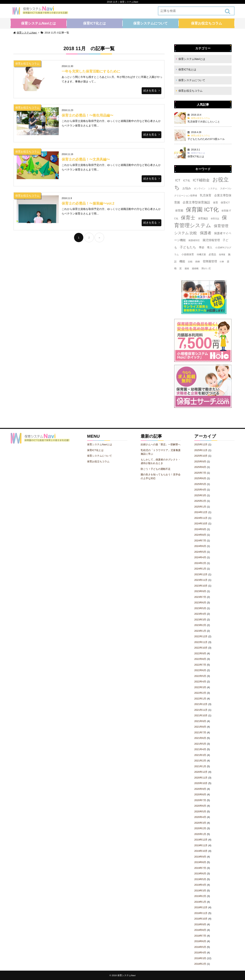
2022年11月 (201, 642)
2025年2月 (200, 501)
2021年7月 (200, 732)
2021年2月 (200, 761)
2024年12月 (201, 512)
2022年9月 (200, 653)
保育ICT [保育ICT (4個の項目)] (225, 203)
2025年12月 (201, 444)
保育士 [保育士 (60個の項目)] (188, 218)
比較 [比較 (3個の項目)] (190, 262)
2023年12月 (201, 574)
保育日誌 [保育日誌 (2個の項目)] (215, 219)
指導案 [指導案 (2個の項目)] (222, 255)
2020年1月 (200, 834)
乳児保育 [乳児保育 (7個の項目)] (206, 195)
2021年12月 (201, 704)
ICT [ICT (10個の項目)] (178, 180)
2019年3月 (200, 891)
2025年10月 (201, 456)
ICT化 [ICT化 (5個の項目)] (186, 180)
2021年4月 (200, 749)
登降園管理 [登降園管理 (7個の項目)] (210, 261)
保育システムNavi (126, 975)
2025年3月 (200, 495)
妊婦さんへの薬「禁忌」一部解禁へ (161, 444)
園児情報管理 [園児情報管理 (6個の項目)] (211, 240)
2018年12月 (201, 907)
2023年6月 (200, 603)
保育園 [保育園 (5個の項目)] (179, 211)
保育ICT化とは (94, 23)
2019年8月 (200, 862)
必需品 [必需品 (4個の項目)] (212, 254)
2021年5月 (200, 744)
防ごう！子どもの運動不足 (156, 469)
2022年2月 (200, 693)
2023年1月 (200, 631)
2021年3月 (200, 755)
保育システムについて (150, 23)
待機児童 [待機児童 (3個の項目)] (201, 255)
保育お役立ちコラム (207, 23)
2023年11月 (201, 580)
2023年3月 (200, 620)
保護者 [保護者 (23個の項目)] (206, 233)
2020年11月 (201, 778)
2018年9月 (200, 924)
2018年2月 (200, 964)
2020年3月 (200, 823)
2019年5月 (200, 879)
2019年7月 (200, 868)
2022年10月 (201, 648)
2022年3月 (200, 687)
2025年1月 (200, 507)
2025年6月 (200, 478)
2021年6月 (200, 738)
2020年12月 (201, 772)
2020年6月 (200, 806)
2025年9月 (200, 461)
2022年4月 (200, 682)
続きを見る (150, 91)
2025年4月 (200, 490)
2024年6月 (200, 546)
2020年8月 (200, 794)
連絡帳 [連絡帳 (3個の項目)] (195, 268)
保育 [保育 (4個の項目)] (216, 203)
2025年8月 (200, 467)
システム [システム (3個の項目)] (213, 188)
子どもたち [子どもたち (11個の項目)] (188, 247)
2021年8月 (200, 727)
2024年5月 (200, 552)
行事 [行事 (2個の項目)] (222, 262)
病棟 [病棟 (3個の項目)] (198, 262)
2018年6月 (200, 941)
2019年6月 (200, 874)
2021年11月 (201, 710)
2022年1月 (200, 699)
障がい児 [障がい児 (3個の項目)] (206, 268)
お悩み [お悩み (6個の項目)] (187, 188)
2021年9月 (200, 721)
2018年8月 (200, 930)
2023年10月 (201, 586)
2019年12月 (201, 840)
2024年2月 (200, 563)
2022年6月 (200, 670)
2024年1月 (200, 569)
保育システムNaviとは (38, 23)
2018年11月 (201, 913)
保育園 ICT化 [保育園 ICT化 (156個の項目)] (202, 209)
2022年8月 (200, 659)
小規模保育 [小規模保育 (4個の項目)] (188, 254)
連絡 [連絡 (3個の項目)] (187, 268)
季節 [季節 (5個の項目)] (202, 247)
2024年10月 (201, 523)
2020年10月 (201, 783)
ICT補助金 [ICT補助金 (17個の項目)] (201, 180)
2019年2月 (200, 896)
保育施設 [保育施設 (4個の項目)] (203, 218)
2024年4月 (200, 557)
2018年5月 (200, 947)
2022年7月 (200, 665)
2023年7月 (200, 597)
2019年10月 (201, 851)
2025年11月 (201, 450)
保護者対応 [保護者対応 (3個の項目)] (194, 240)
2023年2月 (200, 625)
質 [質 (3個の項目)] (180, 268)
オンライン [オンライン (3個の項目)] (200, 188)
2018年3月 (200, 958)
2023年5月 (200, 608)
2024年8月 (200, 535)
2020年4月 (200, 817)
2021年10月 (201, 715)
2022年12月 (201, 636)
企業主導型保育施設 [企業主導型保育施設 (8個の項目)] (196, 202)
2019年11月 (201, 845)
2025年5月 (200, 484)
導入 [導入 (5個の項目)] (210, 247)
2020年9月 (200, 789)
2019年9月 (200, 857)
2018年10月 (201, 919)
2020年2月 (200, 828)
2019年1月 (200, 902)
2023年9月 (200, 591)
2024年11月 (201, 518)
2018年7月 (200, 936)
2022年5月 (200, 676)
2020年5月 (200, 811)
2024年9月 (200, 529)
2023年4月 (200, 614)
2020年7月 (200, 800)
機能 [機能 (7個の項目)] (182, 261)
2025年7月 (200, 473)
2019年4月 (200, 885)
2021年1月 (200, 766)
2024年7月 (200, 541)
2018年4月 (200, 953)
